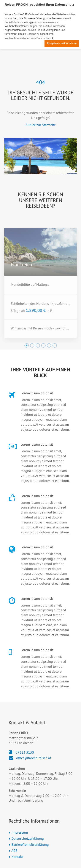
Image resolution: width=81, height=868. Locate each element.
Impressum (20, 832)
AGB (14, 850)
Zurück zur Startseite (41, 125)
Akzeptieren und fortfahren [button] (62, 43)
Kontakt (17, 857)
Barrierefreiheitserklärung (30, 844)
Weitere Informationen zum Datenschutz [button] (29, 38)
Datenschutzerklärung (28, 838)
